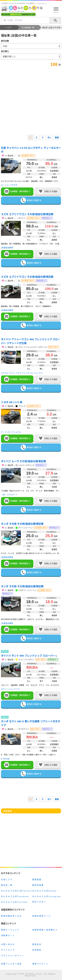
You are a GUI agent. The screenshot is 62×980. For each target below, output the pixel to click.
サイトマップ (8, 950)
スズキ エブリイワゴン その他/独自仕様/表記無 (27, 214)
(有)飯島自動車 (7, 248)
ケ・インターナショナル (11, 432)
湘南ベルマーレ (40, 964)
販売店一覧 (7, 885)
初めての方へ (39, 902)
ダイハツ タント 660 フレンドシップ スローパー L (29, 656)
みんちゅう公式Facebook (15, 896)
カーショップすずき (9, 185)
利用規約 (37, 950)
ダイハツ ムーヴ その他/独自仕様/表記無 (23, 461)
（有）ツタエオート (9, 495)
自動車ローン (8, 935)
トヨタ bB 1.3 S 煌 (12, 402)
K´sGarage (5, 759)
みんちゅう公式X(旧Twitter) (17, 891)
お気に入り (7, 880)
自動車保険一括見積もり (45, 930)
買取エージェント (10, 930)
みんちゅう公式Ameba (44, 891)
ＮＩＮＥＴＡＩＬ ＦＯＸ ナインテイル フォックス (22, 373)
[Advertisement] (31, 100)
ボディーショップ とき (10, 689)
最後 (57, 138)
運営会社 (37, 944)
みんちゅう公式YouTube (14, 902)
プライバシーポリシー (13, 956)
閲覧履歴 (37, 880)
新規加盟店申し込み (11, 916)
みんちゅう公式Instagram (47, 896)
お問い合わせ (8, 944)
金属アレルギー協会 (11, 964)
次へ (49, 138)
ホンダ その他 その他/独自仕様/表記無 (22, 524)
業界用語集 (38, 885)
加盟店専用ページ (41, 916)
